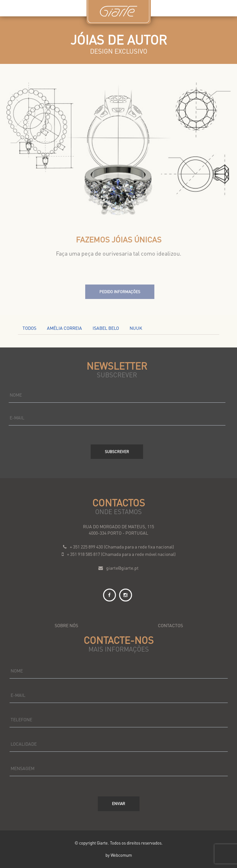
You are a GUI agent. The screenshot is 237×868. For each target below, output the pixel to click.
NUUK (136, 328)
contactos (170, 625)
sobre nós (66, 625)
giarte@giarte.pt (122, 568)
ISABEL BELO (106, 328)
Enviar (118, 804)
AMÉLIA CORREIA (64, 328)
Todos (29, 328)
